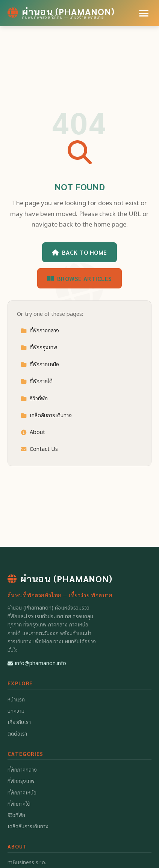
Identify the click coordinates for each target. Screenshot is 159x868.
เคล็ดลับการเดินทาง (46, 415)
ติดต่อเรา (17, 734)
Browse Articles (79, 279)
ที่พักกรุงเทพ (39, 348)
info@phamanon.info (37, 663)
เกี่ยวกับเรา (19, 722)
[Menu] (144, 13)
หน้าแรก (16, 700)
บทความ (16, 711)
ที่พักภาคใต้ (37, 381)
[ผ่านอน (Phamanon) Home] (61, 13)
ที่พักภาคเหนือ (40, 364)
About (33, 432)
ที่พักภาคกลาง (40, 331)
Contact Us (39, 449)
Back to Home (79, 252)
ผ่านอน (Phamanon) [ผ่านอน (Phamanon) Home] (60, 578)
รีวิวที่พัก (34, 399)
